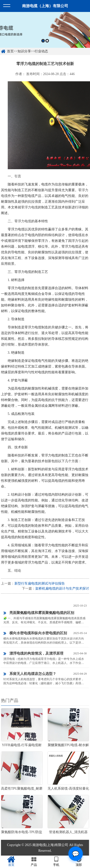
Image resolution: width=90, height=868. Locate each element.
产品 (34, 862)
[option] (45, 33)
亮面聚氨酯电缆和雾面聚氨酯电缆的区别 (39, 613)
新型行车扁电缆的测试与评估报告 (40, 583)
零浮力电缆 (30, 207)
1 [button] (43, 44)
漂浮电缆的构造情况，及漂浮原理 (33, 654)
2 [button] (47, 44)
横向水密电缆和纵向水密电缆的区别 (35, 633)
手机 (56, 862)
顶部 (79, 862)
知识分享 (24, 51)
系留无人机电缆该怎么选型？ (30, 674)
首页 (10, 51)
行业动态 (41, 51)
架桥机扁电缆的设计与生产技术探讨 (62, 589)
